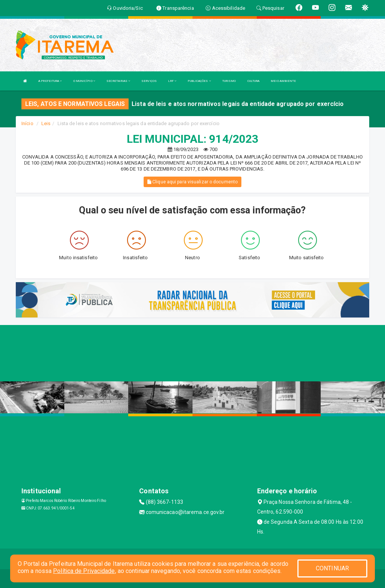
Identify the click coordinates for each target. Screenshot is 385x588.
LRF (172, 81)
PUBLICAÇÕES (199, 81)
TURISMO (229, 81)
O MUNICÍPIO (84, 81)
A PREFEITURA (50, 81)
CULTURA (254, 81)
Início (27, 123)
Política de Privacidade (84, 571)
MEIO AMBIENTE (283, 81)
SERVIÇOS (149, 81)
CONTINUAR (332, 568)
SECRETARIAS (118, 81)
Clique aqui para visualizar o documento (192, 182)
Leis (46, 123)
